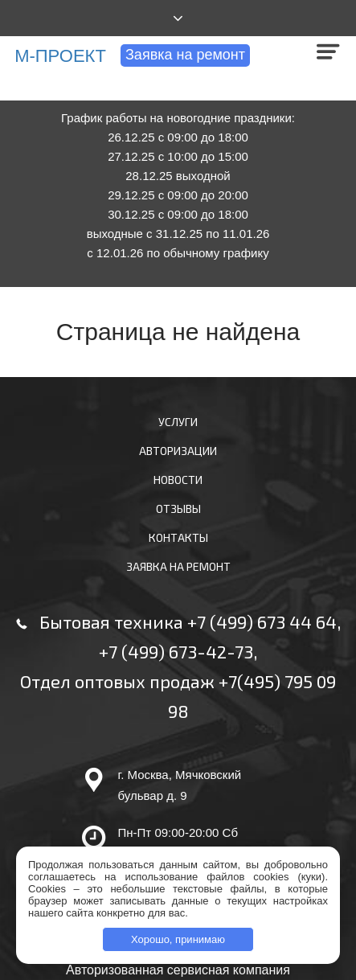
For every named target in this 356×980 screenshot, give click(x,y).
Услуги (178, 422)
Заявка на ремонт (185, 55)
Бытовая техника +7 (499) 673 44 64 (188, 621)
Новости (178, 480)
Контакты (178, 537)
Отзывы (178, 508)
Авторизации (178, 451)
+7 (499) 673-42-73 (176, 651)
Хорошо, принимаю (178, 939)
